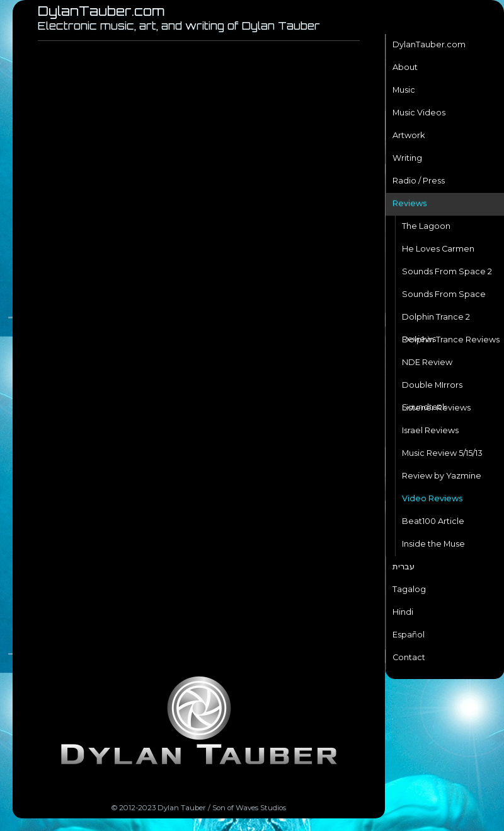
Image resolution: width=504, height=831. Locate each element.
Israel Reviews (430, 430)
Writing (407, 158)
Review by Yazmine (442, 476)
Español (409, 635)
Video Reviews (432, 498)
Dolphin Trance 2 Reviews (436, 321)
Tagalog (409, 589)
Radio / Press (419, 181)
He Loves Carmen (438, 249)
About (405, 67)
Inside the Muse (433, 544)
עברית (404, 567)
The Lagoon (426, 226)
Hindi (403, 612)
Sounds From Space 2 (447, 271)
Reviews (409, 203)
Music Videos (419, 113)
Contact (409, 657)
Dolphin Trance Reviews (451, 340)
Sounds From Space (444, 294)
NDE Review (427, 362)
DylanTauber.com (429, 44)
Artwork (409, 135)
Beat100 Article (433, 521)
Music (404, 90)
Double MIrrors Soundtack (432, 389)
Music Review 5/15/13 (442, 453)
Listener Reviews (436, 408)
